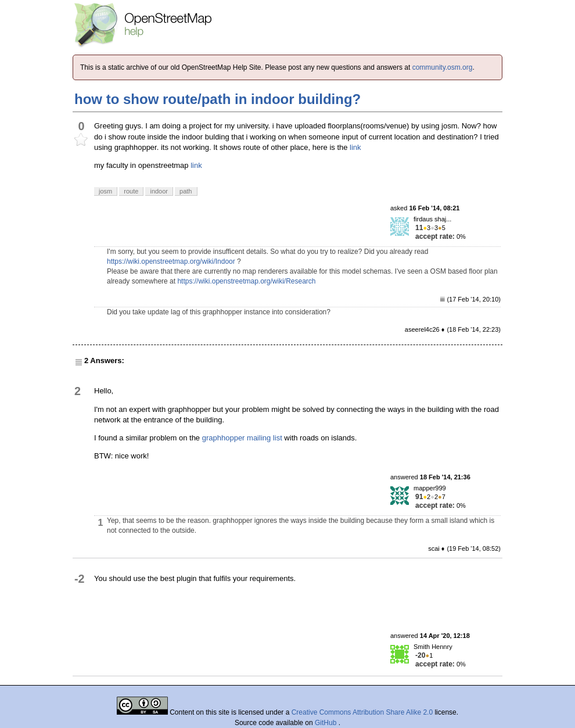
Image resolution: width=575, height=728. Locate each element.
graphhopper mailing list (242, 438)
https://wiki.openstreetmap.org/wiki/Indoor (171, 261)
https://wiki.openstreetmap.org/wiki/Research (246, 281)
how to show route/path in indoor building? (218, 99)
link (355, 147)
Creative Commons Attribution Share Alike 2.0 (362, 712)
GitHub (327, 723)
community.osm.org (443, 67)
